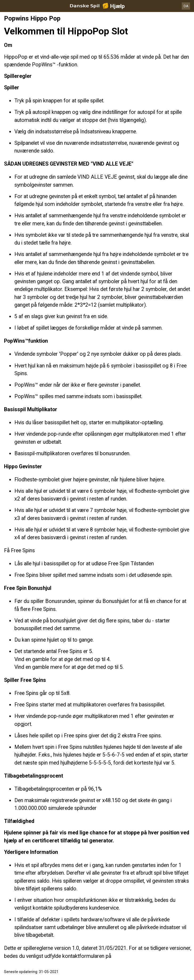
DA (186, 6)
